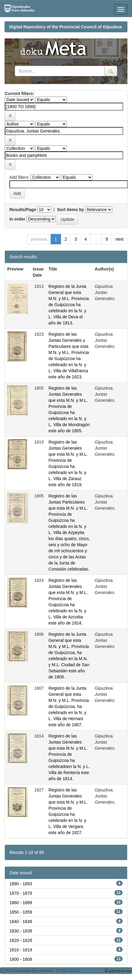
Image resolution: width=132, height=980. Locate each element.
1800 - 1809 (21, 959)
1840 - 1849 (21, 922)
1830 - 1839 (21, 931)
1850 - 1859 (21, 912)
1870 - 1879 (21, 893)
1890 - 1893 (21, 884)
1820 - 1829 (21, 940)
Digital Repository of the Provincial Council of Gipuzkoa (66, 27)
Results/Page (23, 210)
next (120, 239)
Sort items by (71, 210)
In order (17, 219)
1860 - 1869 (21, 903)
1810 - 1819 (21, 950)
